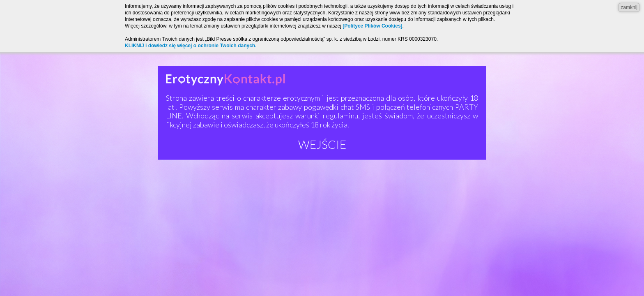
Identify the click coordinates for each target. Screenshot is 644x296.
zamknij (629, 7)
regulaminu (340, 116)
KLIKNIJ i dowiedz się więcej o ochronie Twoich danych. (191, 46)
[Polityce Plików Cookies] (372, 26)
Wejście (322, 144)
